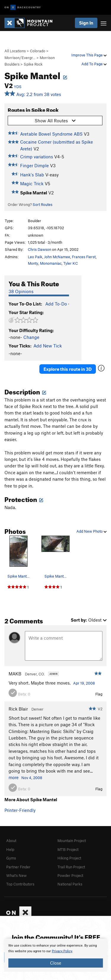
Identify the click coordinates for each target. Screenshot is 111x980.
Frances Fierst (84, 257)
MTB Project (68, 849)
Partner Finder (18, 867)
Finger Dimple (34, 165)
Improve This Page (89, 55)
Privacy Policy (62, 951)
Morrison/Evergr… (20, 58)
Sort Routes (42, 204)
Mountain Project (72, 841)
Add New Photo (91, 531)
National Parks (70, 884)
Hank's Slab (32, 175)
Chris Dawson (40, 249)
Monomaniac (51, 263)
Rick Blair (18, 709)
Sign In (86, 23)
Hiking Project (69, 858)
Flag (99, 694)
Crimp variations (37, 157)
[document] (55, 955)
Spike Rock (33, 64)
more (14, 777)
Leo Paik (35, 257)
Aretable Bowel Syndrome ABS (51, 134)
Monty (33, 263)
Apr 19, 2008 (84, 683)
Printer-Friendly (20, 810)
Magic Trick (32, 183)
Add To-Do (56, 304)
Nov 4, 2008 (32, 778)
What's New (16, 875)
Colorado (38, 51)
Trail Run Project (71, 867)
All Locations (15, 51)
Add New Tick (48, 346)
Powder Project (70, 875)
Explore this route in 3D (68, 369)
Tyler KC (71, 263)
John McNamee (57, 257)
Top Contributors (20, 884)
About (11, 841)
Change (31, 337)
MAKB (15, 674)
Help (10, 849)
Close (56, 963)
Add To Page (94, 64)
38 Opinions (21, 291)
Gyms (11, 858)
